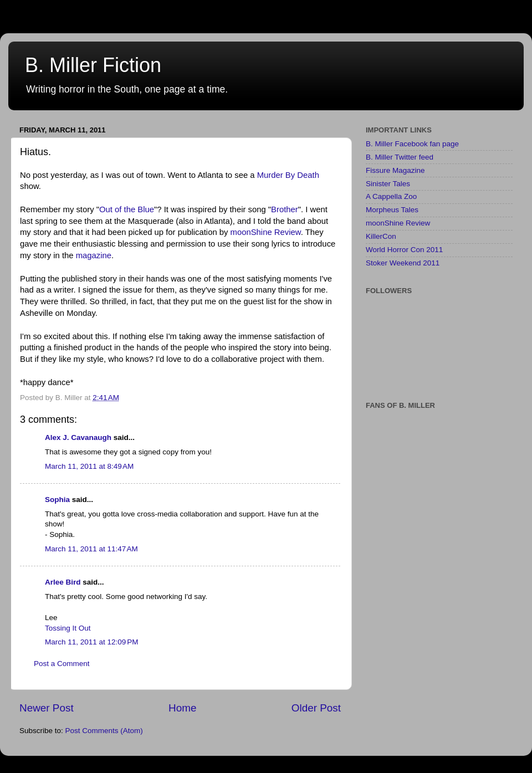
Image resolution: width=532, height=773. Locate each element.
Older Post (316, 708)
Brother (285, 209)
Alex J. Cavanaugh (78, 437)
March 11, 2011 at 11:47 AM (91, 549)
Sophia (57, 500)
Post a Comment (62, 664)
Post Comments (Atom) (104, 731)
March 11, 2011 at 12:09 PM (91, 642)
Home (182, 708)
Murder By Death (288, 175)
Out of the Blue (127, 209)
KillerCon (381, 236)
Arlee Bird (63, 582)
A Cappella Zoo (391, 196)
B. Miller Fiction (93, 65)
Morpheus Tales (392, 210)
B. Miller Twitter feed (400, 157)
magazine (94, 255)
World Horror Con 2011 (404, 250)
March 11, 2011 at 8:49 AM (89, 466)
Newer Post (47, 708)
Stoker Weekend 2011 (403, 263)
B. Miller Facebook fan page (412, 144)
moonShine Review (266, 232)
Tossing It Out (68, 628)
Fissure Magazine (395, 170)
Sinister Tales (388, 184)
